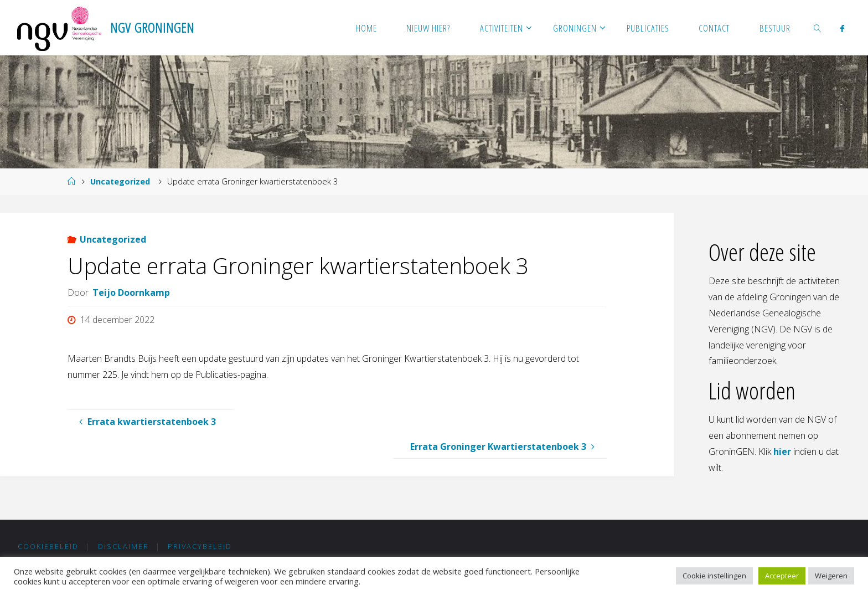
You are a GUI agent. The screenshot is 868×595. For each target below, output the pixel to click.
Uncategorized (120, 181)
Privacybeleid (200, 546)
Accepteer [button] (782, 576)
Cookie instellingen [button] (714, 576)
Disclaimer (123, 546)
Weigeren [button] (831, 576)
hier (782, 452)
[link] (818, 28)
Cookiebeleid (48, 546)
